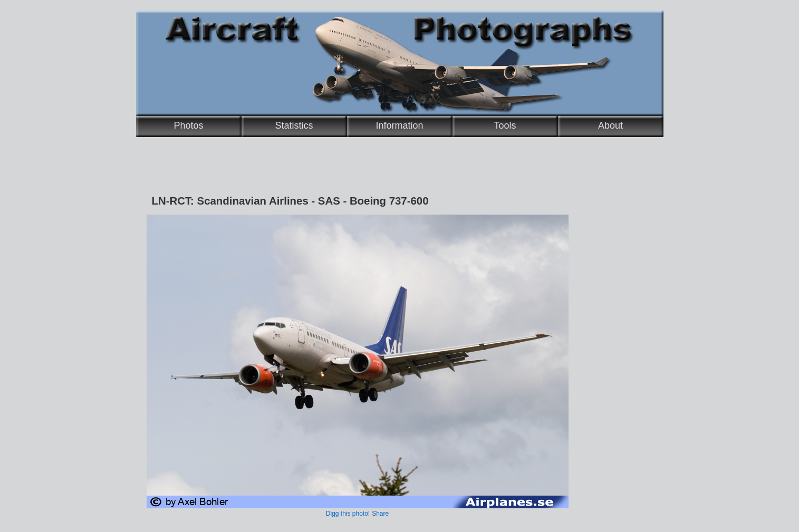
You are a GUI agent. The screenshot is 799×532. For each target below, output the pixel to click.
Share (380, 514)
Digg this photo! (348, 514)
